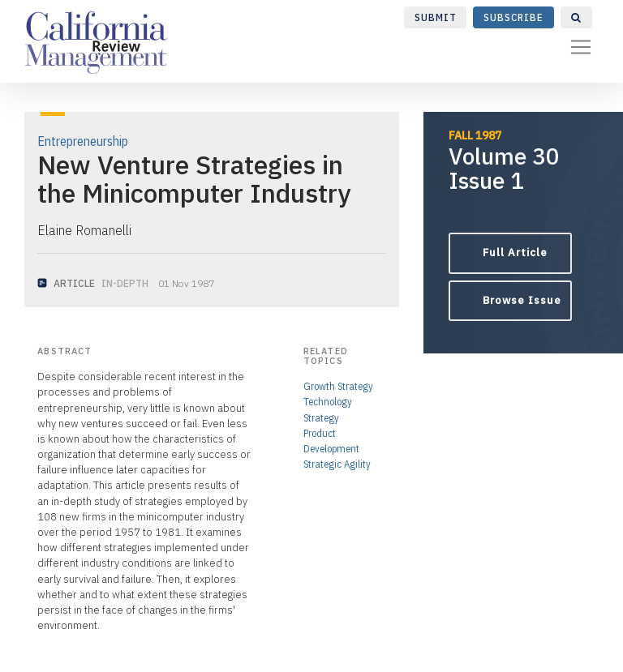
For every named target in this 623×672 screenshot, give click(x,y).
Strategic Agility (337, 464)
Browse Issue (522, 300)
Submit (436, 17)
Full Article (515, 253)
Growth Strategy (338, 386)
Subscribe (513, 17)
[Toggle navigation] (581, 47)
